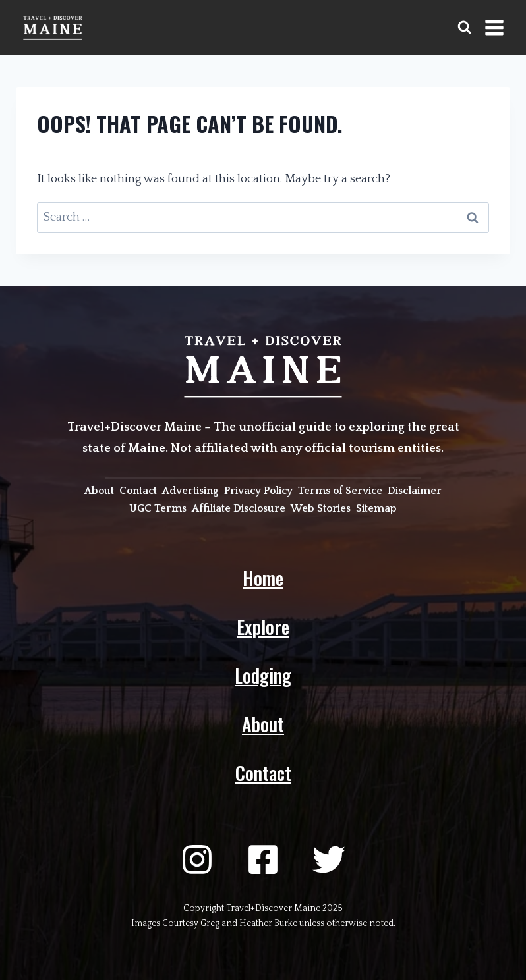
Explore (263, 627)
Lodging (263, 675)
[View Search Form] (464, 27)
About (263, 724)
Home (263, 578)
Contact (263, 773)
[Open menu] (494, 27)
